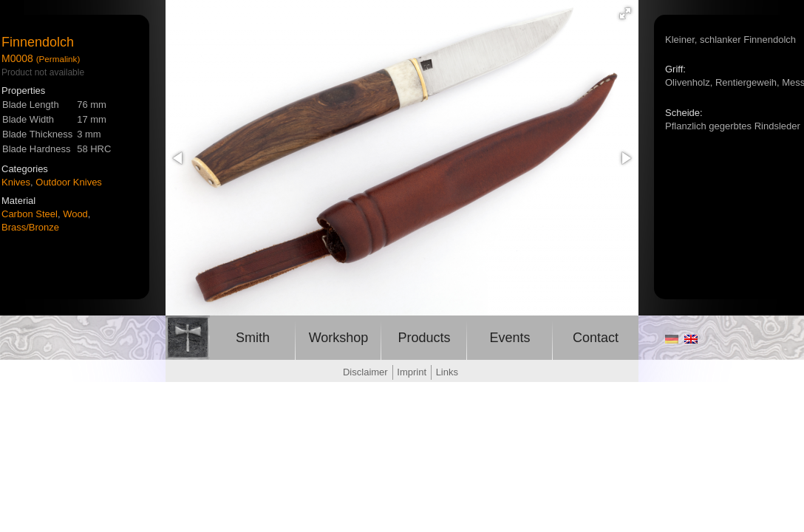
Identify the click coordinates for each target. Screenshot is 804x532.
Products (424, 338)
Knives (16, 182)
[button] (625, 13)
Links (447, 372)
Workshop (339, 338)
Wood (75, 214)
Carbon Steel (30, 214)
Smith (253, 338)
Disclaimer (365, 372)
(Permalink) (58, 59)
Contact (596, 338)
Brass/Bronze (30, 227)
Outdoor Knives (69, 182)
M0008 (17, 58)
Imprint (412, 372)
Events (510, 338)
